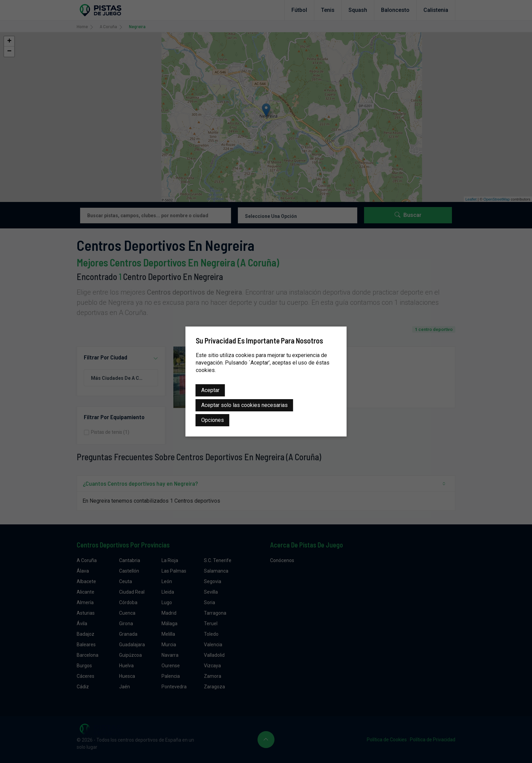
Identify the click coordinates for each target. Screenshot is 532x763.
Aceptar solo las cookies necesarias (244, 405)
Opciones (213, 420)
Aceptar (210, 390)
